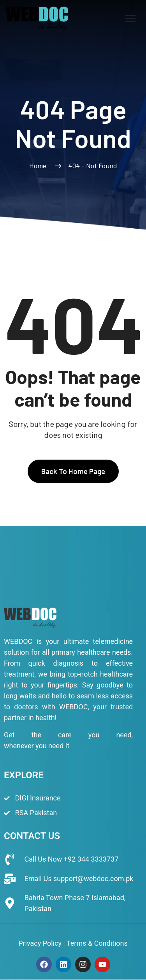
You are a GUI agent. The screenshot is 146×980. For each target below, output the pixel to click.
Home (39, 166)
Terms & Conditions (97, 943)
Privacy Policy (40, 943)
